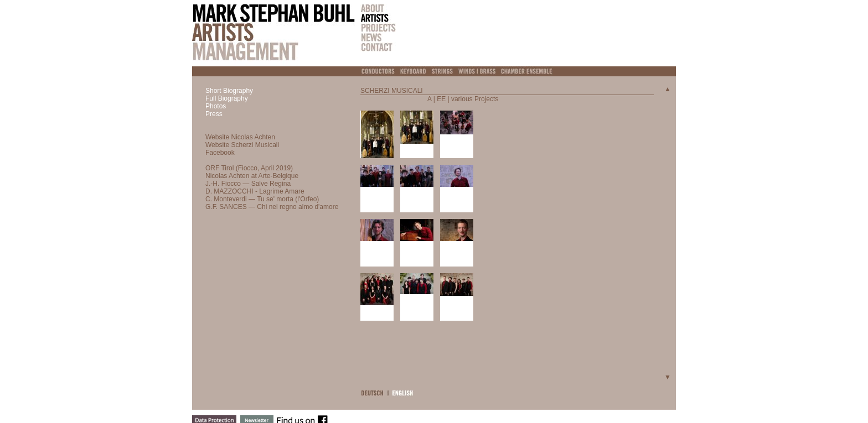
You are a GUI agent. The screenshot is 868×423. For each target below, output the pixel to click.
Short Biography (229, 91)
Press (214, 114)
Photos (216, 106)
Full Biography (227, 98)
